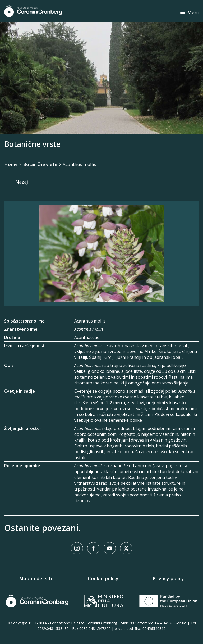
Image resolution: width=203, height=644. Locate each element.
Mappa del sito (36, 578)
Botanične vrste (40, 164)
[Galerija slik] (101, 253)
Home (11, 164)
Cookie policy (103, 578)
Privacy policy (168, 578)
